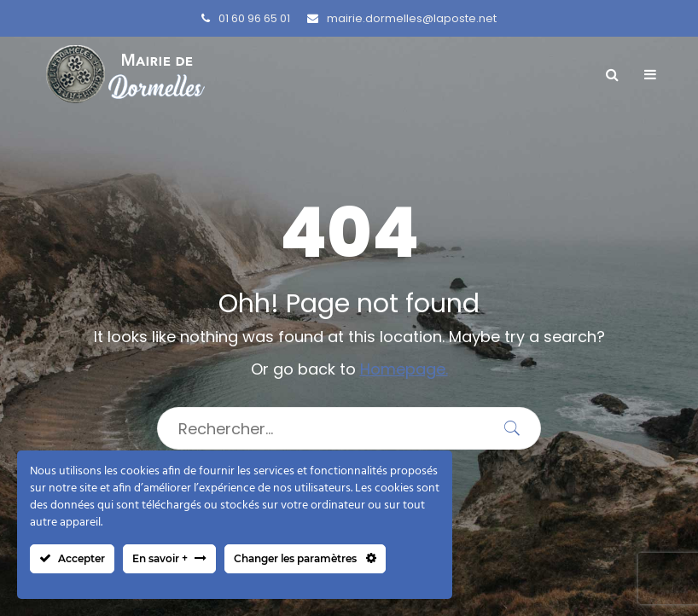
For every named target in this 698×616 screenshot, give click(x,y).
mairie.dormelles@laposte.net (402, 18)
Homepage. (404, 369)
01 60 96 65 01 (246, 18)
